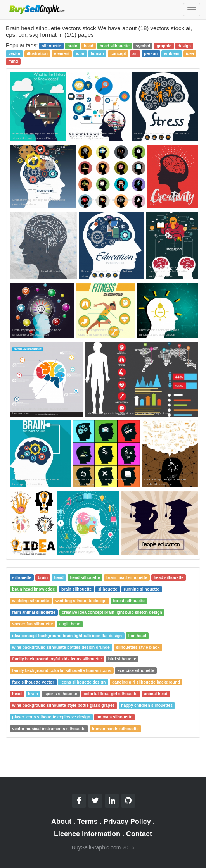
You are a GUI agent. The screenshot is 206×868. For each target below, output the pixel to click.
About (61, 821)
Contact (139, 834)
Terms (87, 821)
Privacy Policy (127, 821)
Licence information (87, 834)
